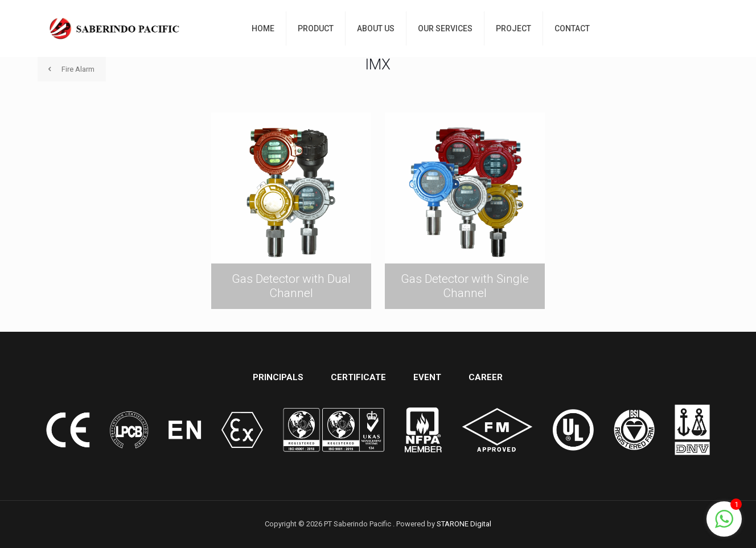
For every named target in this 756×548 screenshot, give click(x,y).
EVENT (427, 377)
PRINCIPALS (278, 377)
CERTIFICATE (358, 377)
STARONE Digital (464, 524)
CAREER (486, 377)
